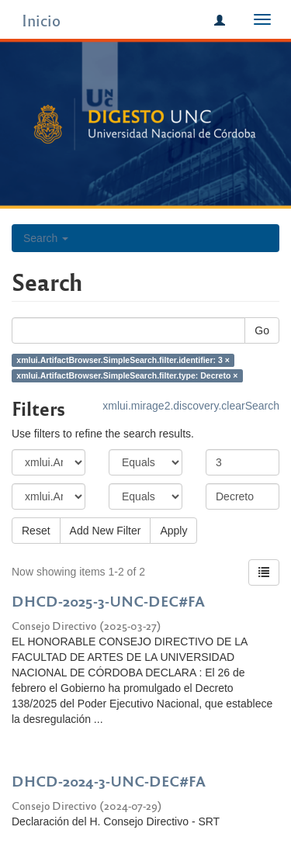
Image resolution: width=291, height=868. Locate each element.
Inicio (41, 20)
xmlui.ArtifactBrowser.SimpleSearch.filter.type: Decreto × (127, 375)
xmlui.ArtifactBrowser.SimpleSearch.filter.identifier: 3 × (123, 360)
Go (262, 330)
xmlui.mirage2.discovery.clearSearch (191, 406)
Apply (173, 531)
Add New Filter (106, 531)
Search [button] (46, 238)
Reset (36, 531)
